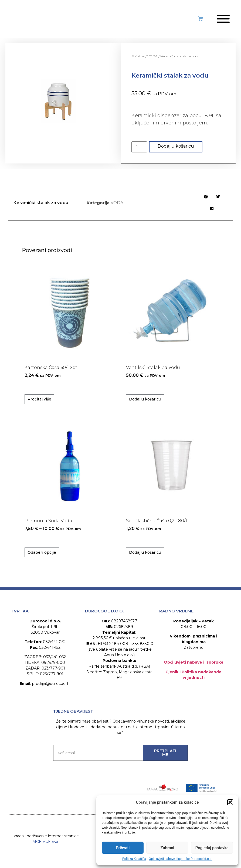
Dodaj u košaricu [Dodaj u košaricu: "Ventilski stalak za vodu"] (145, 403)
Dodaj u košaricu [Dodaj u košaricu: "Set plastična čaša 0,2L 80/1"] (145, 556)
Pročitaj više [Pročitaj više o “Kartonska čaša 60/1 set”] (39, 403)
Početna (138, 60)
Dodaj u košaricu (176, 150)
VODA (152, 60)
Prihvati (123, 848)
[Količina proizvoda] (139, 151)
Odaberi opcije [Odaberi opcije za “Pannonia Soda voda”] (42, 556)
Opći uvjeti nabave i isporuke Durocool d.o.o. (181, 859)
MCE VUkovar (45, 850)
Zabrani (167, 848)
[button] (230, 802)
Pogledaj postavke (212, 848)
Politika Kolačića (134, 859)
